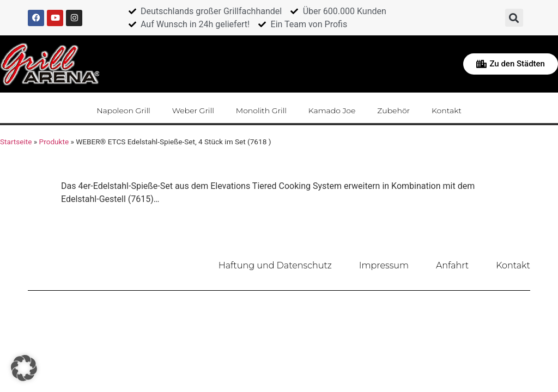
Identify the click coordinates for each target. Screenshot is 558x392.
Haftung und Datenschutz (275, 265)
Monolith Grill (261, 111)
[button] (514, 18)
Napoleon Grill (123, 111)
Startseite (16, 142)
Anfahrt (452, 265)
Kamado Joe (332, 111)
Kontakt (447, 111)
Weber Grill (193, 111)
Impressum (384, 265)
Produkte (54, 142)
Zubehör (393, 111)
